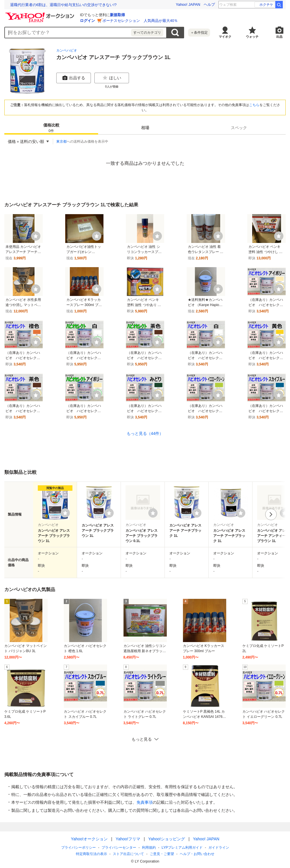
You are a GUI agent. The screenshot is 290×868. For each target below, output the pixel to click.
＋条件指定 (199, 33)
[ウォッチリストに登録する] (65, 513)
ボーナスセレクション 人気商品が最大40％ (140, 21)
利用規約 (149, 848)
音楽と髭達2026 (259, 5)
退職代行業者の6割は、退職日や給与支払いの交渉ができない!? (63, 5)
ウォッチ (252, 37)
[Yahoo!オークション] (41, 14)
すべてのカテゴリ (147, 33)
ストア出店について (128, 854)
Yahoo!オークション (89, 839)
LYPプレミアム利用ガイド (182, 848)
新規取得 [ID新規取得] (117, 15)
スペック (239, 128)
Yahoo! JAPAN (188, 4)
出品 (279, 37)
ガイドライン (218, 848)
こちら (254, 105)
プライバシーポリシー (78, 848)
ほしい (112, 78)
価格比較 (51, 128)
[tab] (51, 128)
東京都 (61, 141)
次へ (271, 514)
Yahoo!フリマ (128, 839)
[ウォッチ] (36, 236)
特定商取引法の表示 (91, 854)
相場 (145, 128)
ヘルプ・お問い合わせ (197, 854)
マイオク (225, 37)
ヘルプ (209, 4)
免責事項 (145, 802)
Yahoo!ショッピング (166, 839)
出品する (74, 78)
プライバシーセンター (119, 848)
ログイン (87, 21)
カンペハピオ (67, 50)
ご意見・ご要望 (162, 854)
